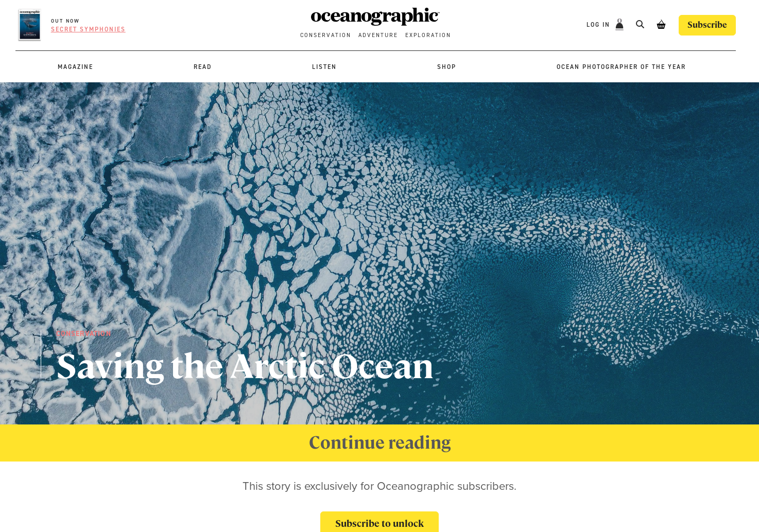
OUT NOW (65, 21)
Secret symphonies (88, 29)
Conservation (326, 35)
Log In (600, 25)
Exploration (428, 35)
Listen (324, 67)
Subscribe (707, 25)
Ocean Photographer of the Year (621, 67)
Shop (447, 67)
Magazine (75, 67)
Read (203, 67)
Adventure (378, 35)
